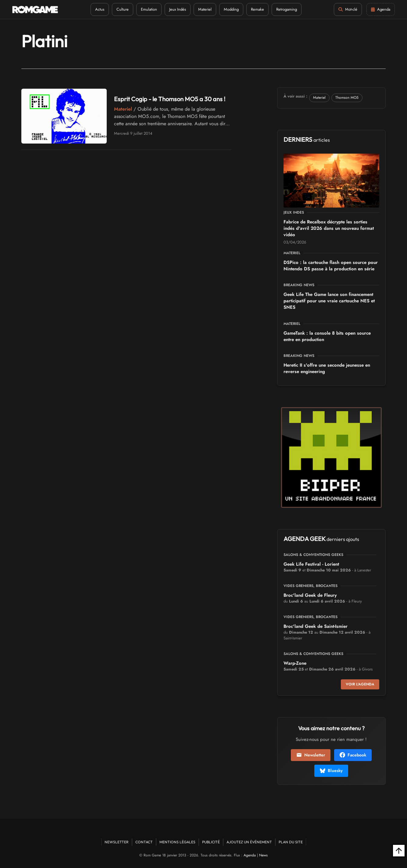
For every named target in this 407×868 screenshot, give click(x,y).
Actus (100, 9)
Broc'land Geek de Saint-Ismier (316, 626)
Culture (123, 9)
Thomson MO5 (347, 98)
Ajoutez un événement (249, 842)
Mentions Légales (177, 842)
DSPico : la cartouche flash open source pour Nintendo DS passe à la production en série (331, 266)
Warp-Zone (295, 663)
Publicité (211, 842)
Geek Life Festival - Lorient (311, 564)
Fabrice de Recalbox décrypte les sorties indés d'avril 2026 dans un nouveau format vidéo (329, 228)
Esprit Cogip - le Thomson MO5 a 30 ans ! (170, 99)
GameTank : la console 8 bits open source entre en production (327, 336)
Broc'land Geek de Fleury (310, 595)
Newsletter (311, 755)
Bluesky (331, 770)
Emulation (149, 9)
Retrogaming (287, 9)
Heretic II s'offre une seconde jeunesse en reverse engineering (327, 368)
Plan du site (291, 842)
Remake (257, 9)
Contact (144, 842)
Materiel (205, 9)
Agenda (250, 855)
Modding (231, 9)
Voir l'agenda (360, 684)
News (263, 855)
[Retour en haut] (399, 851)
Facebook (353, 755)
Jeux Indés (178, 9)
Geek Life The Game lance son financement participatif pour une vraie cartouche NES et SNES (329, 301)
